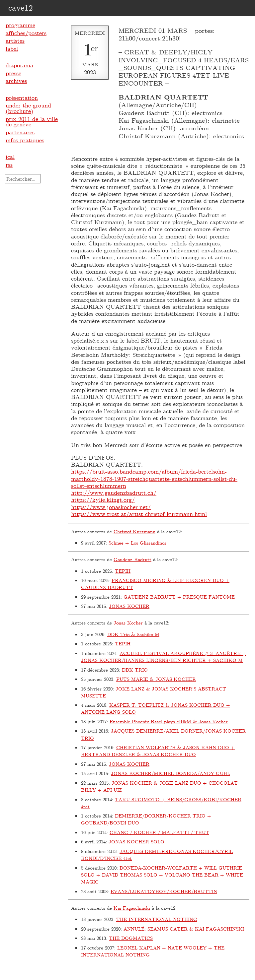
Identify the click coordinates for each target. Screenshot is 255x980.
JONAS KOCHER (129, 606)
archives (16, 81)
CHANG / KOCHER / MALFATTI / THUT (159, 832)
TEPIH (123, 571)
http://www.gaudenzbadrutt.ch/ (114, 492)
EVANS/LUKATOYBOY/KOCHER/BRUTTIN (164, 891)
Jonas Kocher (128, 623)
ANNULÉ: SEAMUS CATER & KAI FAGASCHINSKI (184, 929)
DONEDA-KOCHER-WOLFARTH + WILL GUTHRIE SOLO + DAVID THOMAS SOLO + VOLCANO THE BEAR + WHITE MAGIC (162, 875)
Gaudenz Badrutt (132, 559)
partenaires (20, 132)
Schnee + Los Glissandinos (137, 543)
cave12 (21, 7)
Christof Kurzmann (134, 531)
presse (13, 73)
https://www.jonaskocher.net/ (111, 507)
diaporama (19, 65)
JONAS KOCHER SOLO (136, 842)
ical (10, 157)
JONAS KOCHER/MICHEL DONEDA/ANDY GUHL (170, 773)
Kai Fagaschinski (132, 908)
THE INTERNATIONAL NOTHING (157, 919)
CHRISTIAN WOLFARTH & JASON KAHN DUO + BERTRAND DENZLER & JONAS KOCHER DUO (158, 751)
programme (20, 25)
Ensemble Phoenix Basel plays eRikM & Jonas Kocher (169, 721)
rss (9, 164)
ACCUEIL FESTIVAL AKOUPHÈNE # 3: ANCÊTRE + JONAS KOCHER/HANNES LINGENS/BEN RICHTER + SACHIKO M (164, 657)
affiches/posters (26, 33)
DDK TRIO (135, 670)
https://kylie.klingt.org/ (103, 499)
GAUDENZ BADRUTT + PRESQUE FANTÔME (179, 597)
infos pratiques (25, 140)
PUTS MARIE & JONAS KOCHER (156, 679)
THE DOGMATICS (131, 938)
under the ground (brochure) (28, 108)
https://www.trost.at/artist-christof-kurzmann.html (139, 514)
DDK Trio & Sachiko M (133, 634)
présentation (22, 98)
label (12, 48)
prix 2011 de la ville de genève (32, 122)
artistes (15, 40)
